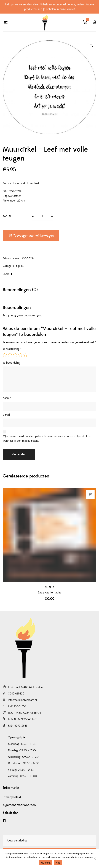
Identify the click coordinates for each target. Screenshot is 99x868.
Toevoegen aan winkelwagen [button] (90, 494)
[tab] (49, 290)
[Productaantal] (42, 216)
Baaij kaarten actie (49, 593)
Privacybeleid (12, 797)
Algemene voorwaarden (19, 805)
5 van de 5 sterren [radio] (25, 355)
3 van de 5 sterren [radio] (15, 355)
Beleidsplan (11, 813)
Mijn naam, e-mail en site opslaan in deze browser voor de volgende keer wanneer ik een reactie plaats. (47, 438)
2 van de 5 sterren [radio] (10, 355)
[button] (91, 45)
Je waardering (12, 349)
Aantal (7, 216)
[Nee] (95, 859)
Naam (7, 398)
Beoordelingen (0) (20, 290)
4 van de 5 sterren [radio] (20, 355)
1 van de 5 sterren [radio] (5, 355)
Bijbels (20, 266)
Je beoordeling (13, 363)
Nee (58, 863)
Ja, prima (46, 863)
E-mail (7, 415)
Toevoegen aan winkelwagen (34, 236)
